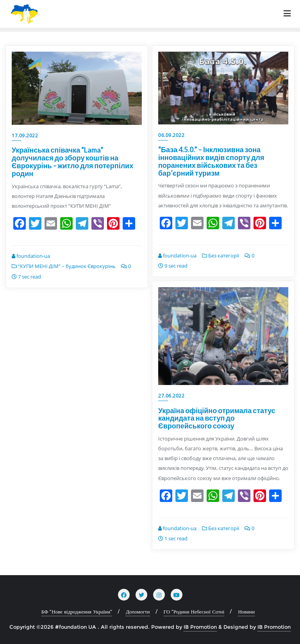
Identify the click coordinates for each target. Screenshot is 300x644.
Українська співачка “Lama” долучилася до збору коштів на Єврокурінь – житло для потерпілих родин (72, 161)
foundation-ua (31, 256)
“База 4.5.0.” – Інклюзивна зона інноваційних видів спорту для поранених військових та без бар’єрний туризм (211, 161)
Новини (246, 612)
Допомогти (138, 612)
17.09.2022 (25, 136)
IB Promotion (200, 627)
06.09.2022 (171, 135)
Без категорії (221, 255)
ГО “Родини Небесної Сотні (194, 612)
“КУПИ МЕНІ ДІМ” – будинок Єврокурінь (64, 266)
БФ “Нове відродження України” (77, 612)
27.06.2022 (171, 396)
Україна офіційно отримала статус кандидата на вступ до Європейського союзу (217, 418)
